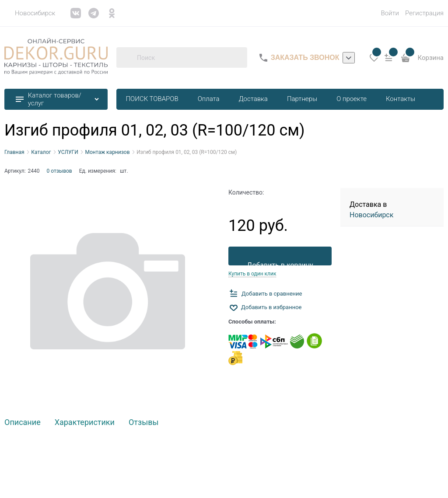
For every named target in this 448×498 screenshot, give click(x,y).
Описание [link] (23, 423)
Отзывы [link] (143, 423)
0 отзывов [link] (59, 171)
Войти (390, 13)
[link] (30, 13)
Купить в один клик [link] (252, 274)
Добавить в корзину (280, 263)
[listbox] (349, 58)
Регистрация (424, 13)
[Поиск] (126, 58)
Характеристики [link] (85, 423)
